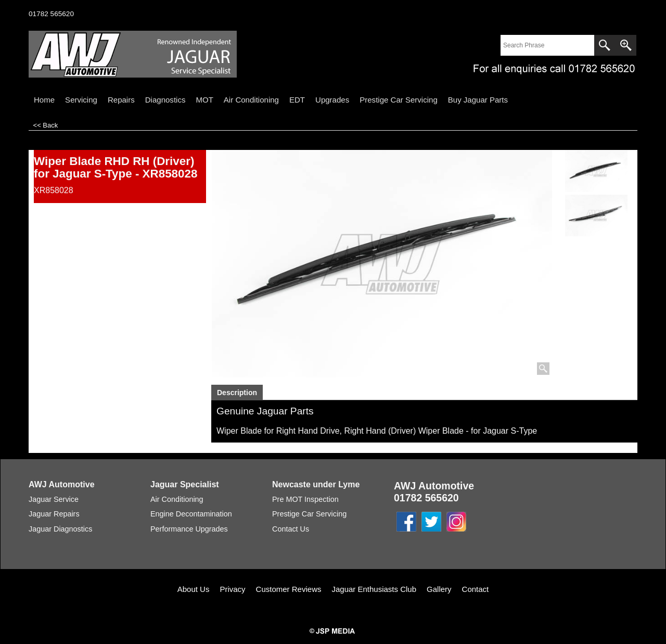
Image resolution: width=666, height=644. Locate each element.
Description (237, 393)
